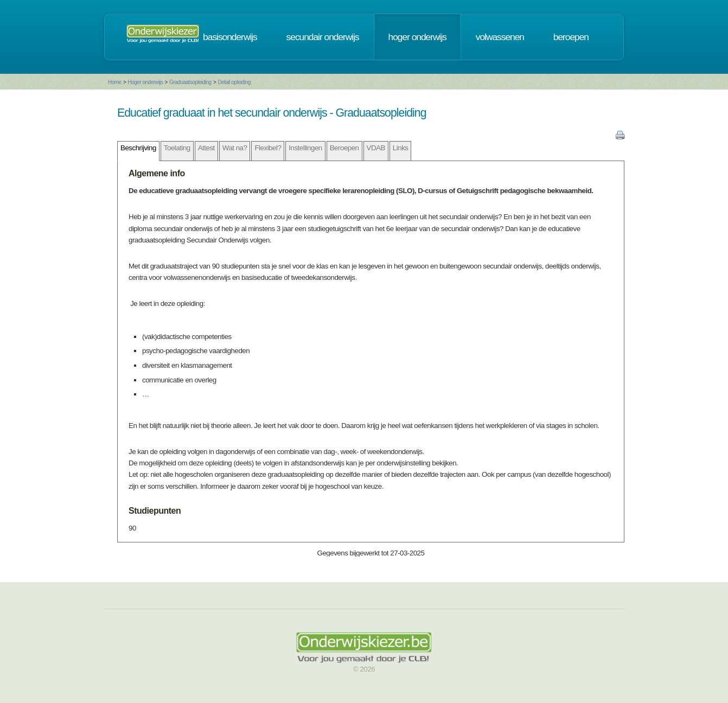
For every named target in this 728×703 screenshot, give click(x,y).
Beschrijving (138, 148)
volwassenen (500, 37)
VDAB (376, 148)
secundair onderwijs (323, 37)
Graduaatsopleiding (190, 82)
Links (401, 148)
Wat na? (235, 148)
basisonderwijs (230, 37)
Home (115, 82)
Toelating (177, 148)
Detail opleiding (234, 82)
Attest (206, 148)
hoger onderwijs (417, 37)
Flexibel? (268, 148)
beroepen (571, 37)
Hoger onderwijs (145, 82)
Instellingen (305, 148)
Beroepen (344, 148)
